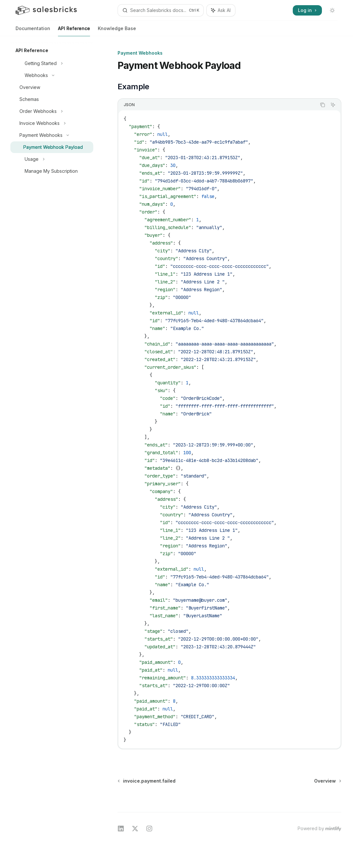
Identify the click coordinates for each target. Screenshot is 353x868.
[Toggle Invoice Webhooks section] (52, 123)
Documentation (33, 31)
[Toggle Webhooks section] (52, 75)
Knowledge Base (117, 31)
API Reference (74, 31)
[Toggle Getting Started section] (52, 63)
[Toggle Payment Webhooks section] (52, 135)
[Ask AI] (333, 105)
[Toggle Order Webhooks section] (52, 111)
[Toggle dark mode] (332, 10)
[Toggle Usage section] (52, 159)
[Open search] (161, 10)
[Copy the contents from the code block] (323, 105)
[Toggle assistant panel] (221, 10)
